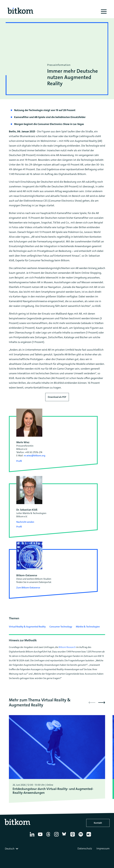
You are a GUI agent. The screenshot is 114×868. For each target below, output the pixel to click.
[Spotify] (81, 837)
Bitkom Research (67, 647)
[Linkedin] (33, 837)
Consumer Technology (61, 627)
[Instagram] (57, 837)
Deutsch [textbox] (10, 849)
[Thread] (49, 837)
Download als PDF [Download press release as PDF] (57, 397)
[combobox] (12, 849)
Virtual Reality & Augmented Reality (27, 627)
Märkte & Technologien (88, 627)
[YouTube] (41, 837)
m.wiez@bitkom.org (35, 456)
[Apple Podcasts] (73, 837)
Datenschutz (85, 848)
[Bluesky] (65, 837)
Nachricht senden (25, 522)
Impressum (103, 848)
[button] (102, 703)
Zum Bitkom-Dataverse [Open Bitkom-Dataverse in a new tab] (28, 588)
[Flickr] (89, 837)
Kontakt (98, 823)
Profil (19, 461)
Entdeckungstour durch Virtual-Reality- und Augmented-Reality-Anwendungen (53, 791)
